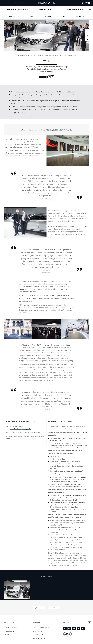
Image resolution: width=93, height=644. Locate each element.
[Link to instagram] (74, 628)
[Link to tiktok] (78, 628)
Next (53, 608)
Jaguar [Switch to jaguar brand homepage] (6, 3)
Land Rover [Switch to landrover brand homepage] (13, 3)
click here (37, 432)
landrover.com (10, 628)
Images (48, 17)
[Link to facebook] (83, 628)
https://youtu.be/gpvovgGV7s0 (59, 130)
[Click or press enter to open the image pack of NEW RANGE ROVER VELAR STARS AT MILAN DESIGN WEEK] (17, 590)
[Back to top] (89, 623)
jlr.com (7, 635)
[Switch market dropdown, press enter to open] (83, 3)
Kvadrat (21, 289)
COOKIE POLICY (39, 638)
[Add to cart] (49, 77)
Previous (40, 608)
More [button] (80, 16)
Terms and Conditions (43, 628)
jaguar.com (9, 631)
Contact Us (38, 635)
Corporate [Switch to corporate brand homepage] (21, 3)
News (32, 17)
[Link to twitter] (65, 628)
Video (63, 17)
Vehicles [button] (14, 16)
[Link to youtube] (69, 628)
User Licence (39, 631)
